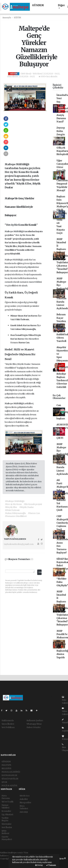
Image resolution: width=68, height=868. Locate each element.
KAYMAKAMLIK (9, 775)
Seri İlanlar (7, 827)
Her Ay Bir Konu (15, 225)
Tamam (51, 865)
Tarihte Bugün (5, 819)
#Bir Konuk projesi (33, 504)
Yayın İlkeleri (8, 724)
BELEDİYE (6, 768)
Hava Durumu (6, 797)
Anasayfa (7, 18)
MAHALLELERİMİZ (11, 772)
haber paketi (6, 862)
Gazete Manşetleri (7, 838)
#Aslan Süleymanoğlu (15, 513)
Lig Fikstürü (7, 814)
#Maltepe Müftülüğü (15, 501)
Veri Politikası (8, 727)
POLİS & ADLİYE (9, 786)
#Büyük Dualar (27, 507)
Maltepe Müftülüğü (15, 231)
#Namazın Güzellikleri (16, 516)
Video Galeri (65, 711)
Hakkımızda (8, 720)
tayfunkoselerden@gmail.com (19, 544)
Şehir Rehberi (5, 832)
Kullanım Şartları (35, 720)
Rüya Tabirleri (24, 807)
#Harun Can (34, 513)
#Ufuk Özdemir (12, 510)
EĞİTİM (17, 18)
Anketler (24, 799)
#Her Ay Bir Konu (13, 504)
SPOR (4, 782)
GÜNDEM (38, 5)
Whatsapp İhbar (34, 724)
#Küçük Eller (11, 507)
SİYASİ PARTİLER (10, 779)
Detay (39, 865)
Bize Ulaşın (65, 747)
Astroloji (24, 812)
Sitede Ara (24, 796)
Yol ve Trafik (8, 802)
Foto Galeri (65, 700)
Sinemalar (7, 824)
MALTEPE (6, 765)
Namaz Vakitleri (5, 806)
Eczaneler (6, 811)
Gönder (40, 572)
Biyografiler (25, 803)
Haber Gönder (34, 727)
